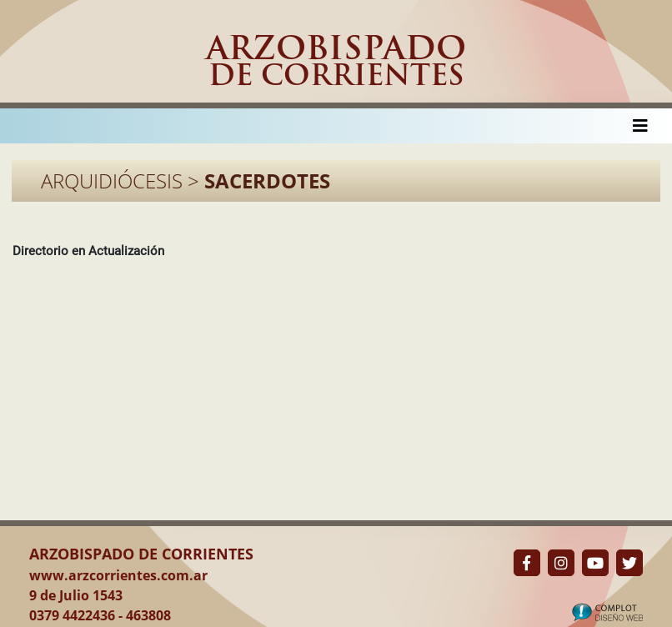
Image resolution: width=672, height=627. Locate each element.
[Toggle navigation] (640, 126)
